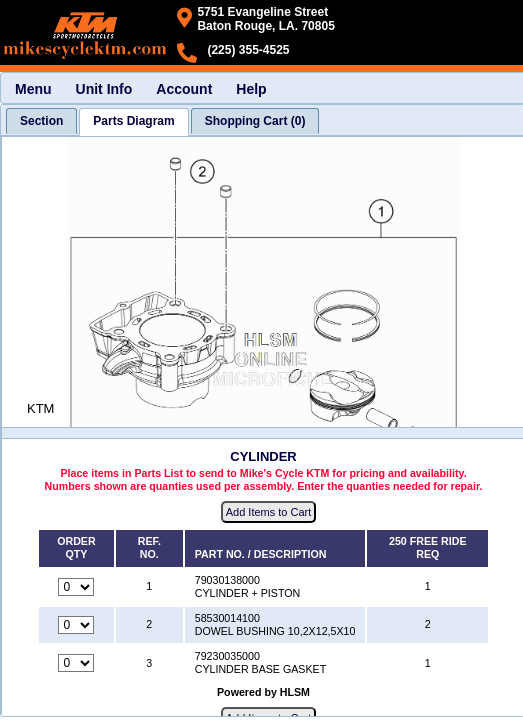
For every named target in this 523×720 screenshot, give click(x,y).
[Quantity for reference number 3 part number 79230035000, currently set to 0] (76, 663)
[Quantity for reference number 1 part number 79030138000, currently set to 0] (76, 587)
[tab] (41, 121)
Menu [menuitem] (33, 89)
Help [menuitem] (251, 89)
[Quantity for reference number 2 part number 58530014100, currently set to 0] (76, 625)
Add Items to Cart (269, 512)
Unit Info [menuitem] (104, 89)
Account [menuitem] (184, 89)
